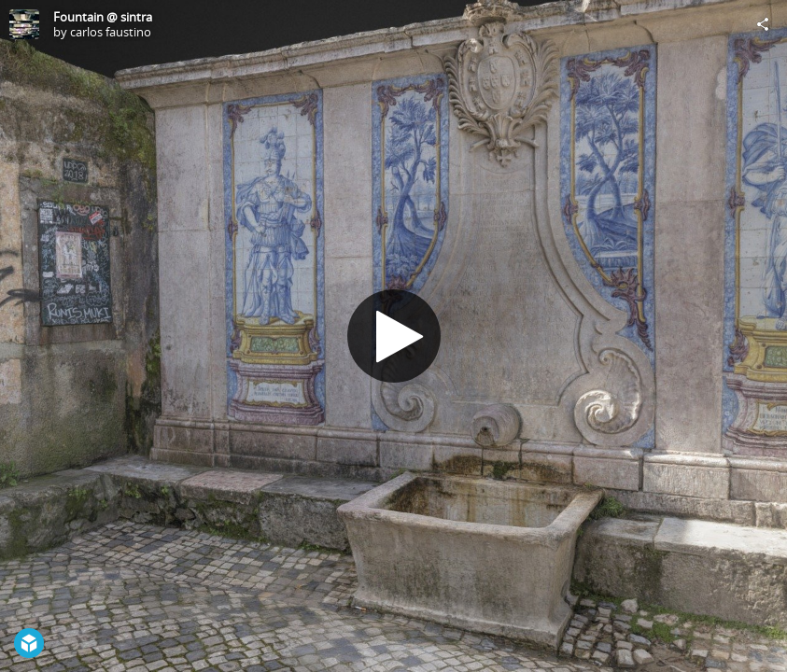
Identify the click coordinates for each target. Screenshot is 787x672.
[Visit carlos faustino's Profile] (24, 24)
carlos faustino (111, 32)
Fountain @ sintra (103, 17)
